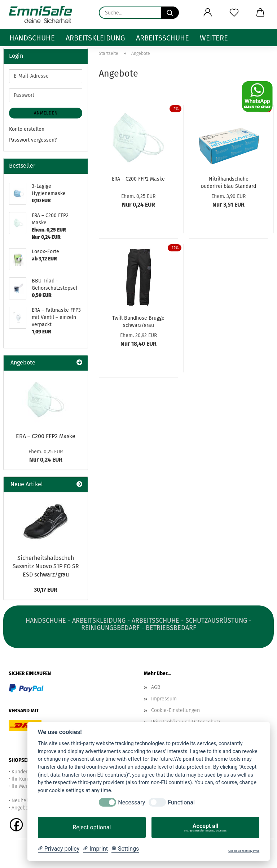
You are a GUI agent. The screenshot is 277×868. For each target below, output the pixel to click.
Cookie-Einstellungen (175, 710)
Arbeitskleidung (95, 38)
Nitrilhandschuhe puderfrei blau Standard (228, 182)
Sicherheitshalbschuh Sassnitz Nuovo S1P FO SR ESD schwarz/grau (46, 566)
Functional (181, 802)
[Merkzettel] (234, 13)
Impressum (164, 699)
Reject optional (92, 827)
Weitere (214, 38)
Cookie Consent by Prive (244, 851)
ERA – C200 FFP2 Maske (138, 179)
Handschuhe (32, 38)
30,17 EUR (46, 590)
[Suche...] (170, 13)
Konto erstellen (27, 129)
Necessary (131, 802)
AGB (156, 687)
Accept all (205, 828)
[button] (208, 13)
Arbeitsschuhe (162, 38)
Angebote (22, 808)
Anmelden (46, 113)
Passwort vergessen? (33, 140)
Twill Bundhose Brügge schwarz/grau (138, 321)
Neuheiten (23, 801)
